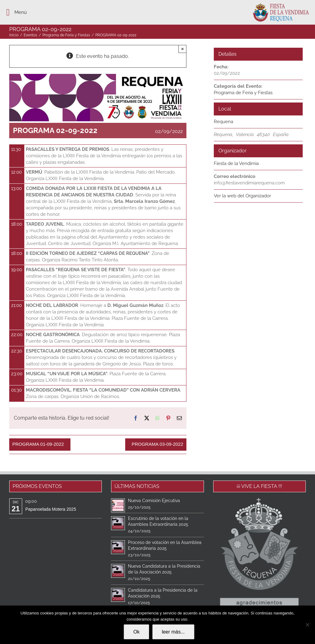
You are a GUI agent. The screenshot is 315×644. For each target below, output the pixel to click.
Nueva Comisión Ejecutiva (154, 501)
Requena (223, 122)
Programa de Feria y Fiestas (243, 93)
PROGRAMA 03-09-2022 (157, 444)
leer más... (173, 632)
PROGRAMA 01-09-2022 (38, 444)
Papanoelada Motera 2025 (51, 509)
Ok (136, 632)
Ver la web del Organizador (242, 196)
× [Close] (183, 49)
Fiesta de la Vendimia (236, 163)
